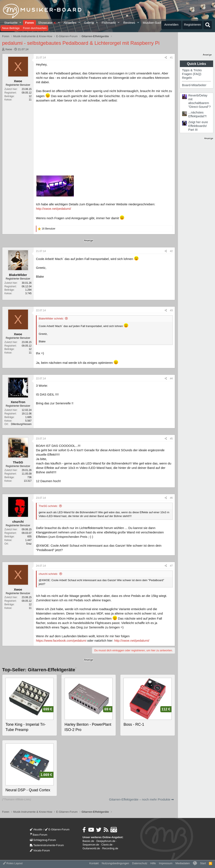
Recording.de (110, 848)
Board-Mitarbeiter (194, 85)
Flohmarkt (109, 23)
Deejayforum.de (106, 841)
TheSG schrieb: (48, 506)
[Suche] (208, 25)
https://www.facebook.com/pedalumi (61, 640)
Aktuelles (70, 23)
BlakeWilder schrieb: (51, 319)
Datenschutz (140, 863)
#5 (171, 439)
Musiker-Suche (153, 23)
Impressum (166, 863)
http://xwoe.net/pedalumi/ (54, 209)
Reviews (129, 23)
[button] (21, 23)
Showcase (47, 23)
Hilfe (153, 863)
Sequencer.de (91, 845)
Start (203, 863)
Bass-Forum (38, 835)
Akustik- (36, 829)
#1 (171, 58)
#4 (171, 379)
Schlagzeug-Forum (43, 840)
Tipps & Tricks (192, 70)
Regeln (187, 78)
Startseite (11, 23)
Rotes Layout (13, 863)
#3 (171, 310)
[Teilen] (166, 58)
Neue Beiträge (11, 28)
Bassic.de (88, 841)
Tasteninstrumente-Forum (47, 845)
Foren (29, 23)
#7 (171, 566)
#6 (171, 498)
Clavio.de (107, 845)
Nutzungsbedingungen (115, 863)
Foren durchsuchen (35, 28)
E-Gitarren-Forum (57, 829)
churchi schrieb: (48, 574)
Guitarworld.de (91, 848)
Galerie (89, 23)
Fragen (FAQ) (192, 74)
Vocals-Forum (40, 850)
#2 (171, 251)
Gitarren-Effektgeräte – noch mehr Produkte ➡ (141, 799)
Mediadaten (183, 863)
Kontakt (94, 863)
